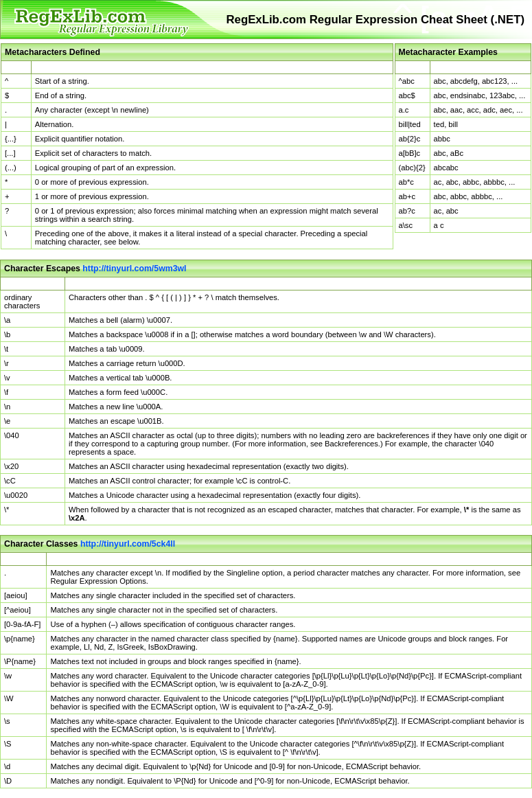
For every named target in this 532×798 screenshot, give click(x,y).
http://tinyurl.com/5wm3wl (134, 269)
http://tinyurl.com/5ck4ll (128, 544)
